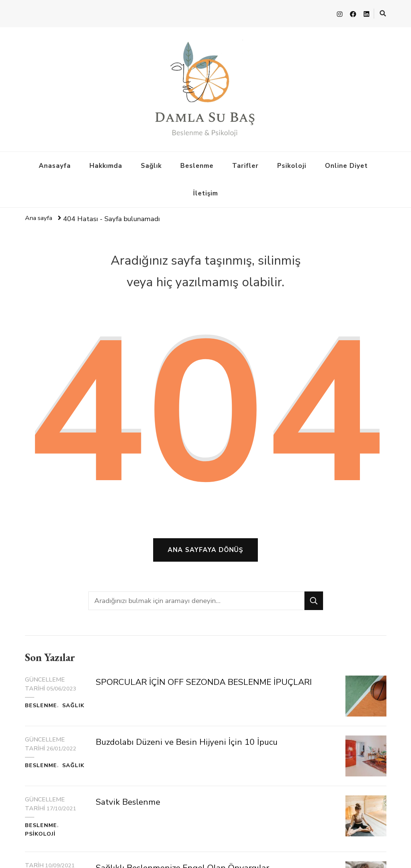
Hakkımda (106, 164)
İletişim (205, 192)
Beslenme (197, 164)
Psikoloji (292, 164)
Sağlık (151, 164)
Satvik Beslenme (133, 819)
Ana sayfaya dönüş (205, 555)
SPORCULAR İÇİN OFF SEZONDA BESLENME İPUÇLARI (215, 693)
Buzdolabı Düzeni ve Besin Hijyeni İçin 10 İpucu (200, 753)
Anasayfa (55, 164)
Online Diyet (346, 164)
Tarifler (245, 164)
